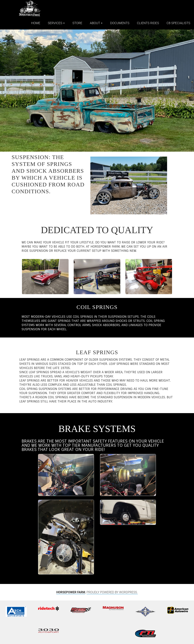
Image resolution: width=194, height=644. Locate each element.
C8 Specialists (178, 23)
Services (55, 23)
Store (77, 23)
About (95, 23)
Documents (120, 23)
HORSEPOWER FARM (71, 592)
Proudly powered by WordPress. (112, 592)
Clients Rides (148, 23)
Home (36, 23)
